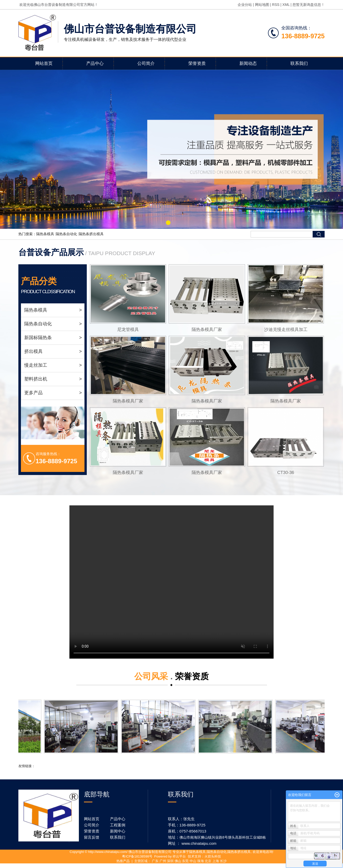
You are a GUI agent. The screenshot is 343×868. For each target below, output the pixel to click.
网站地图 (262, 5)
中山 (193, 861)
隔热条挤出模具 (91, 234)
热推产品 (123, 861)
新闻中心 (118, 831)
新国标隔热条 (53, 338)
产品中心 (95, 63)
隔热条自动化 (66, 234)
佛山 (178, 861)
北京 (208, 861)
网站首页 (44, 63)
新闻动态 (248, 63)
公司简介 (146, 63)
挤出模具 (53, 352)
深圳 (170, 861)
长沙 (223, 861)
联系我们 (299, 63)
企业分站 (245, 5)
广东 (155, 861)
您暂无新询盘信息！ (309, 5)
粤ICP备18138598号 (137, 856)
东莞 (185, 861)
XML (286, 5)
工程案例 (118, 825)
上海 (216, 861)
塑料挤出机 (53, 379)
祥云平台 (179, 856)
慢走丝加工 (53, 365)
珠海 (201, 861)
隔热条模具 (45, 234)
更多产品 (53, 393)
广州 (163, 861)
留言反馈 (92, 837)
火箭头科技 (213, 856)
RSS (276, 5)
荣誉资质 (197, 63)
